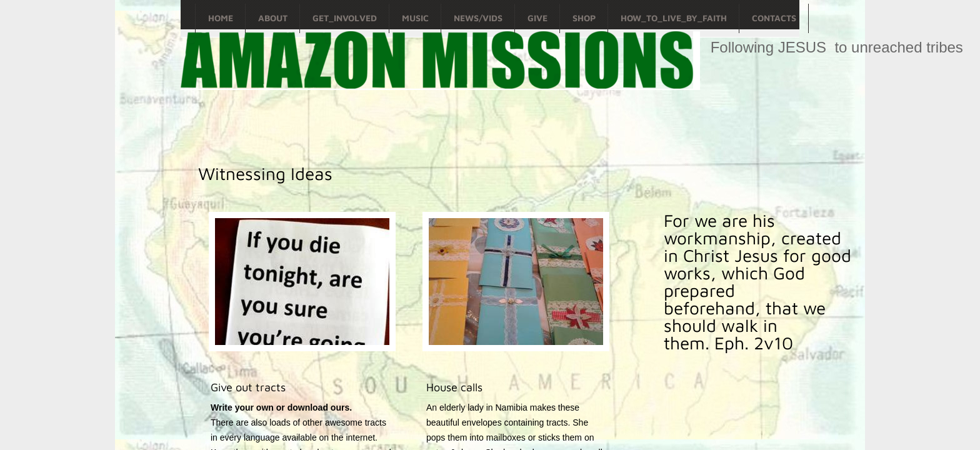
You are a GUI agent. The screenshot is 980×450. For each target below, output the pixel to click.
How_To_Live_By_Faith (674, 18)
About (273, 18)
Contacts (774, 18)
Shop (584, 18)
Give (537, 18)
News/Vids (478, 18)
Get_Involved (345, 18)
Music (415, 18)
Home (221, 18)
